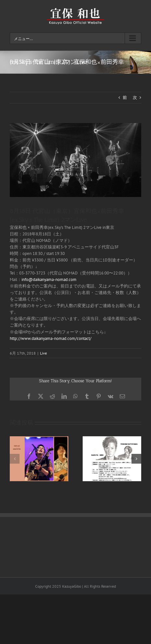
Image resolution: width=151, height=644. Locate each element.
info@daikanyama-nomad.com (49, 280)
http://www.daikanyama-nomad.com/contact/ (51, 338)
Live (43, 353)
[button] (15, 459)
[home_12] (75, 160)
